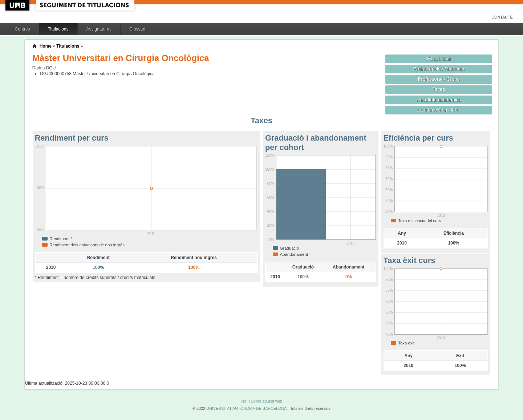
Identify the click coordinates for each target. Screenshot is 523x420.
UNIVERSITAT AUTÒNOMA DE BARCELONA (246, 408)
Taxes (439, 89)
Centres (23, 29)
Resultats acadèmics (439, 100)
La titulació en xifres (439, 110)
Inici (244, 401)
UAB (18, 5)
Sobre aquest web (266, 401)
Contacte (502, 17)
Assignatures (99, 29)
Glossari (137, 29)
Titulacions (58, 29)
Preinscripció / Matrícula (439, 69)
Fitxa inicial (439, 59)
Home (46, 46)
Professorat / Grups (439, 79)
